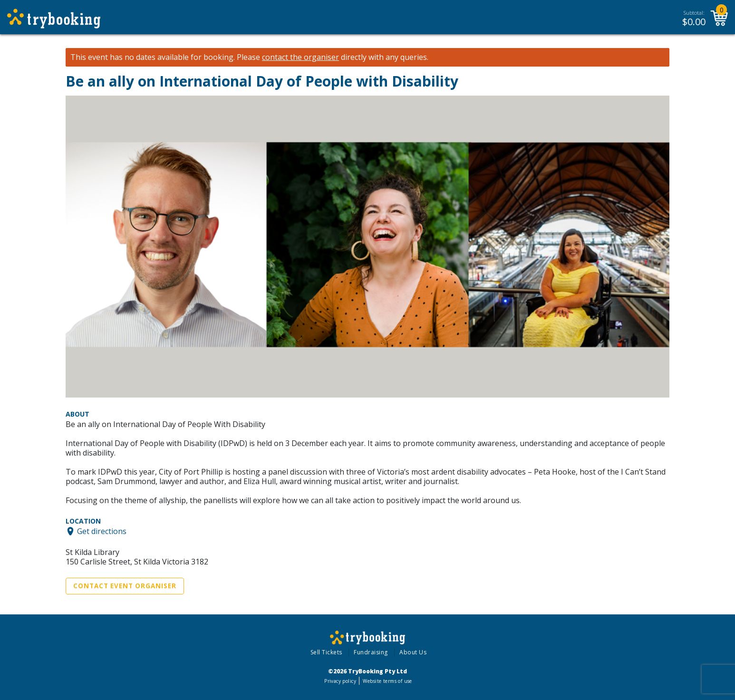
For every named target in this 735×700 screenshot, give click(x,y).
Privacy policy (340, 681)
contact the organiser (300, 57)
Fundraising (371, 652)
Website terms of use (387, 681)
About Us (413, 652)
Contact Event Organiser (125, 586)
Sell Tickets (326, 652)
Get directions (102, 531)
